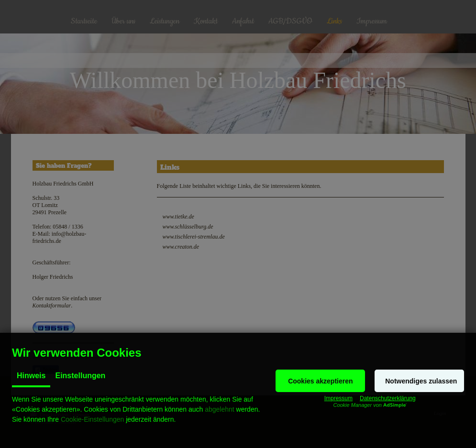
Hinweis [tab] (31, 376)
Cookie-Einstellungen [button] (92, 419)
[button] (320, 381)
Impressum (338, 398)
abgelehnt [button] (220, 409)
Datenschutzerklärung (388, 398)
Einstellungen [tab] (80, 376)
